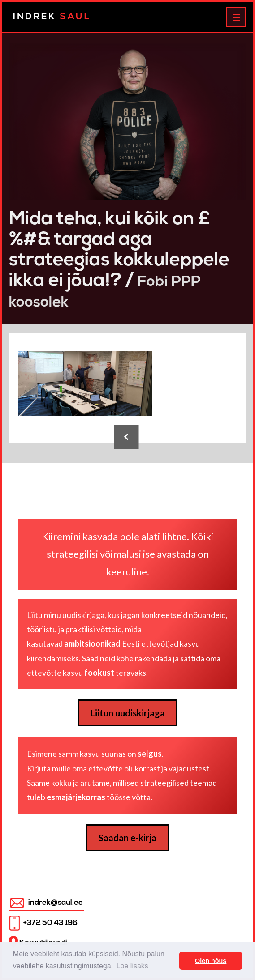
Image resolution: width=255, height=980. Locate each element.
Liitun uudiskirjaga (128, 713)
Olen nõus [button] (211, 961)
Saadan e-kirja (127, 838)
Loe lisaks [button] (132, 966)
